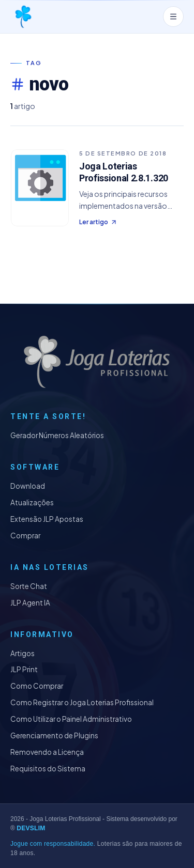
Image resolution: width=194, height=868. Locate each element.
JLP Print (24, 669)
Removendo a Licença (47, 752)
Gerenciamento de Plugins (54, 735)
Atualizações (32, 502)
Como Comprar (37, 686)
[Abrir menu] (173, 17)
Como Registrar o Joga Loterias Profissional (82, 702)
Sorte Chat (29, 586)
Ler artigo (98, 222)
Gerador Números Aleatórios (57, 435)
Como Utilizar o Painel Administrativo (71, 719)
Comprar (25, 536)
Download (28, 486)
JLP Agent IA (30, 603)
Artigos (23, 653)
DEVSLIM (31, 828)
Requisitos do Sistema (48, 769)
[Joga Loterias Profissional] (23, 17)
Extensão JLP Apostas (47, 519)
